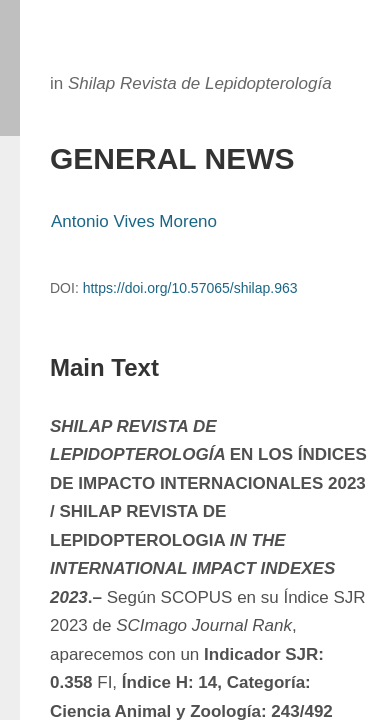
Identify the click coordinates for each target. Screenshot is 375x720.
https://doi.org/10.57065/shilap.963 (190, 288)
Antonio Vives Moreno (134, 221)
